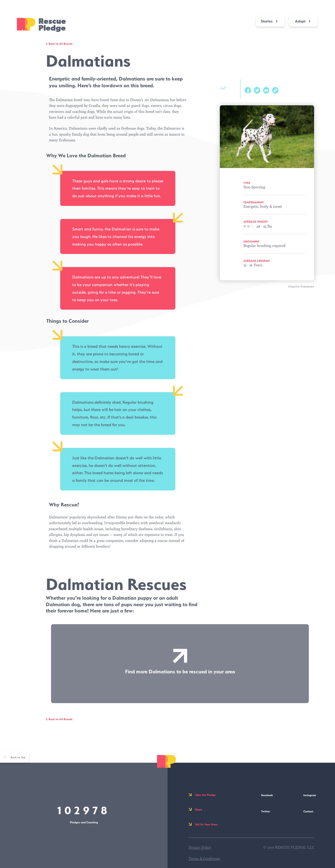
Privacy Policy (200, 847)
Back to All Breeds (61, 44)
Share (199, 809)
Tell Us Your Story (206, 824)
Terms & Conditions (204, 859)
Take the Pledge (205, 795)
